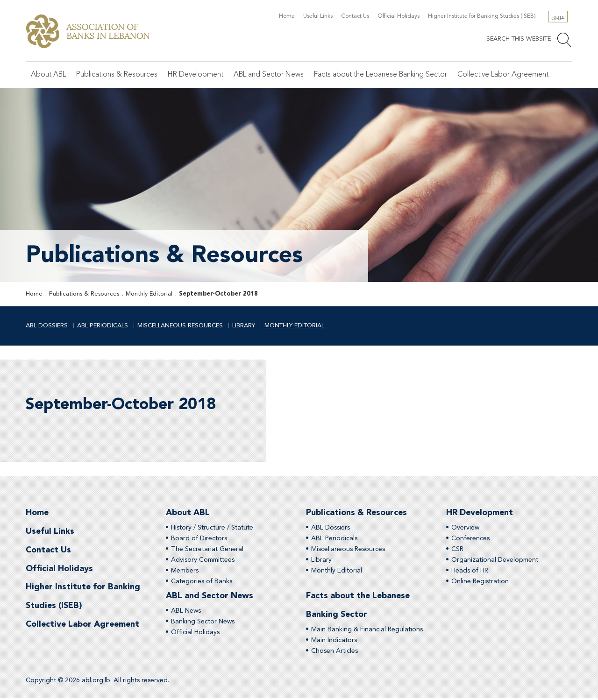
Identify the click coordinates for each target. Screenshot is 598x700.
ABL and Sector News (271, 75)
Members (185, 572)
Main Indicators (334, 643)
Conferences (470, 540)
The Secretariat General (207, 551)
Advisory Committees (203, 561)
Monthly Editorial (149, 295)
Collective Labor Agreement (508, 75)
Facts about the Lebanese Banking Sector (384, 75)
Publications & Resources (117, 75)
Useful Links (327, 16)
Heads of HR (470, 572)
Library (244, 327)
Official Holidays (403, 16)
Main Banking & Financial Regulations (367, 632)
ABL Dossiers (47, 327)
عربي (558, 17)
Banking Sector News (203, 623)
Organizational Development (495, 561)
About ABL (49, 75)
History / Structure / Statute (212, 529)
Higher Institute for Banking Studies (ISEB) (484, 16)
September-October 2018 (218, 295)
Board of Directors (199, 540)
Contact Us (362, 16)
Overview (465, 529)
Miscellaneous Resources (180, 327)
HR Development (197, 75)
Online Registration (480, 583)
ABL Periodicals (103, 327)
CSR (457, 551)
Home (298, 16)
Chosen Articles (335, 653)
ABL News (186, 613)
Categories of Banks (202, 583)
